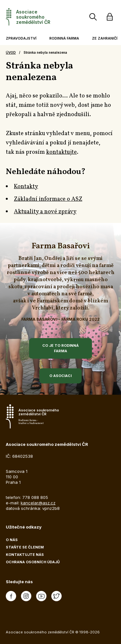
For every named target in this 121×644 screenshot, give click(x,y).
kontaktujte (61, 152)
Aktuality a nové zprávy (45, 212)
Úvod (11, 52)
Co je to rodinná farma (60, 348)
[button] (64, 38)
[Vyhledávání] (93, 17)
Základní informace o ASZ (48, 199)
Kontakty (26, 187)
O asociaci (60, 376)
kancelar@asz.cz (38, 503)
